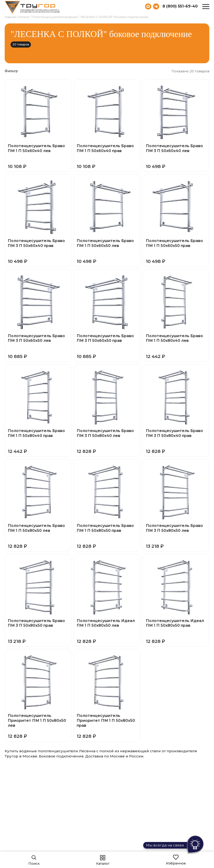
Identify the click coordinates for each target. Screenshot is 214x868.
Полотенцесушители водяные (55, 17)
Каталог (24, 17)
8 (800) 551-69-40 (180, 6)
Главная (10, 17)
